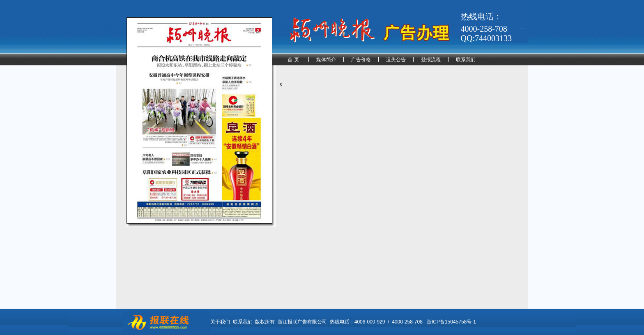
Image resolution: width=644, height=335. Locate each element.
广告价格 (361, 60)
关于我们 (220, 322)
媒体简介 (326, 60)
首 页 (293, 60)
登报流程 (431, 60)
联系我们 (466, 60)
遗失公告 (396, 60)
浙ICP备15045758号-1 (451, 322)
